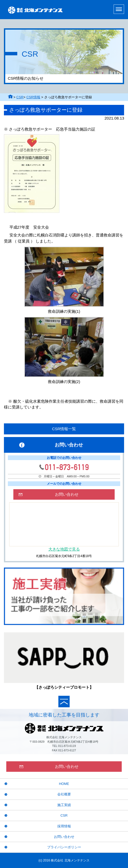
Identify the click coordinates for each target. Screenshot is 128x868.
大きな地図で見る (64, 549)
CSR (20, 97)
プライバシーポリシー (64, 847)
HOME (64, 784)
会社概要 (64, 794)
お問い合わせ (64, 837)
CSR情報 (33, 97)
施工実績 (64, 805)
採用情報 (64, 826)
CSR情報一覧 (64, 429)
